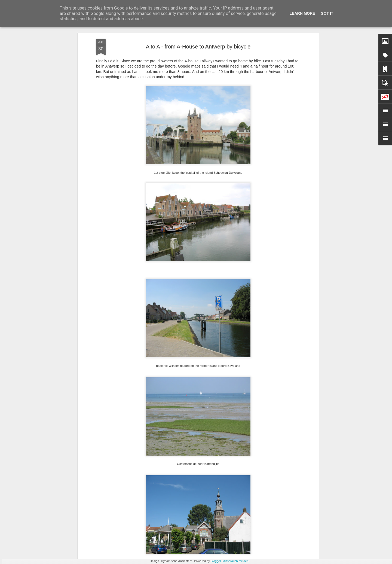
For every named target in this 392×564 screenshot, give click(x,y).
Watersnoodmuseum (161, 496)
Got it (327, 13)
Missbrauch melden (235, 561)
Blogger (216, 561)
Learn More (302, 13)
